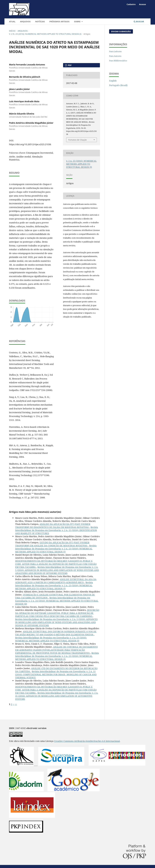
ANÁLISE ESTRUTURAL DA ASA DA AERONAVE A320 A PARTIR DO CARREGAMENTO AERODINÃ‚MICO (56, 581)
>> (16, 704)
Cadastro (131, 4)
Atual (12, 21)
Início (12, 31)
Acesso (142, 4)
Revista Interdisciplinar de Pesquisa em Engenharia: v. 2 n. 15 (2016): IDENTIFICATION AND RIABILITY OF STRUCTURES (57, 530)
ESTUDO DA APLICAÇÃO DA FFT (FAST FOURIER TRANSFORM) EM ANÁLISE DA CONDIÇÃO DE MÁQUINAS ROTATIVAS (52, 544)
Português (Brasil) (118, 85)
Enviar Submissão (121, 31)
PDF (69, 65)
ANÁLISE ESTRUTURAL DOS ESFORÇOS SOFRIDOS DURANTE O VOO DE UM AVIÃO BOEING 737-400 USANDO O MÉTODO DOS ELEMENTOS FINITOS (56, 633)
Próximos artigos (59, 21)
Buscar (139, 21)
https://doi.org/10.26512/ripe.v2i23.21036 (30, 144)
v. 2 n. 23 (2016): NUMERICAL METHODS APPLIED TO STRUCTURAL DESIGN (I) (45, 34)
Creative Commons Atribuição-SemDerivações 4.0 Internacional (87, 741)
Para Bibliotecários (118, 61)
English (113, 81)
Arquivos (25, 21)
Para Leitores (115, 51)
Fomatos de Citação (77, 140)
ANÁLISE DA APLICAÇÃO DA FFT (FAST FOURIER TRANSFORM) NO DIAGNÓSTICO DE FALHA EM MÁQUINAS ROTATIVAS (53, 526)
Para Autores (115, 56)
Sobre (77, 21)
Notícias (40, 21)
